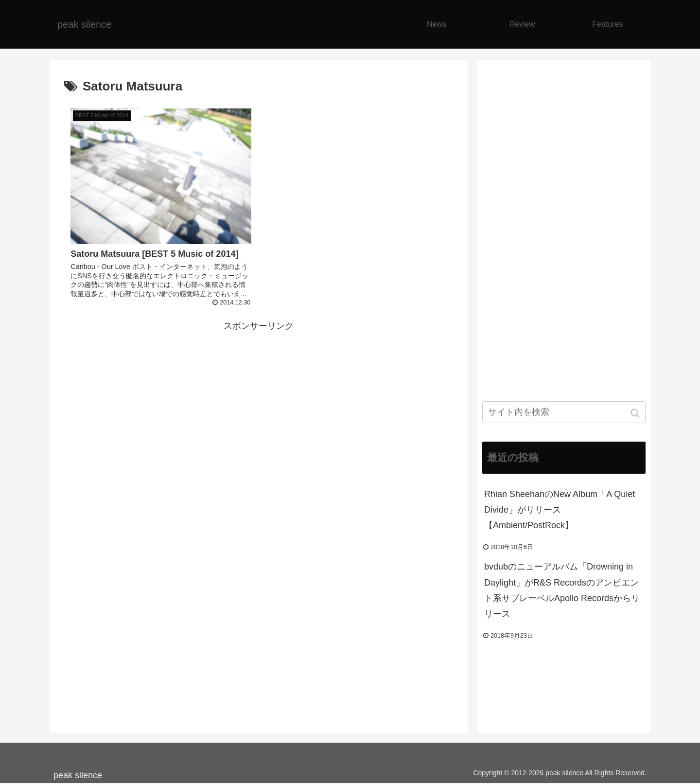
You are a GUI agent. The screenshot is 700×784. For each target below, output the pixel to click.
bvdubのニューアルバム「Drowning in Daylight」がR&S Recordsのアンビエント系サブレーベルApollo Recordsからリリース (562, 590)
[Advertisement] (259, 402)
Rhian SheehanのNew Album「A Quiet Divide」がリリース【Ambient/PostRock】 (560, 510)
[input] (564, 412)
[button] (636, 413)
